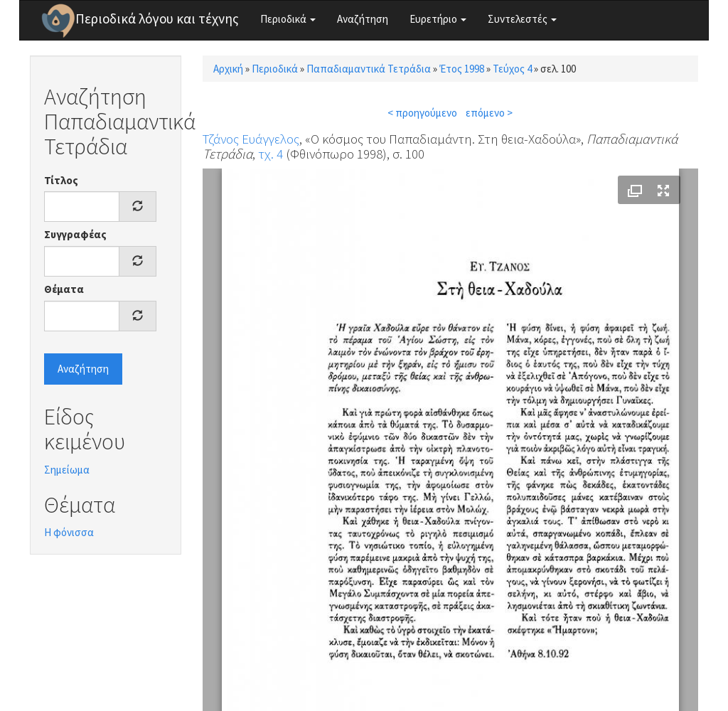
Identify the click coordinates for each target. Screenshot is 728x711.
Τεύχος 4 (512, 69)
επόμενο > (489, 113)
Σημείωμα (67, 470)
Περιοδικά (288, 19)
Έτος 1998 (462, 69)
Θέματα (64, 289)
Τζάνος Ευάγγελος (251, 139)
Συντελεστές (522, 19)
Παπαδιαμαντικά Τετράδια (369, 69)
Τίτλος (61, 180)
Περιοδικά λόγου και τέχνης (157, 18)
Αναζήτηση (363, 19)
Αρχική (228, 69)
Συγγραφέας (75, 234)
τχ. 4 (271, 154)
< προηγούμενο (422, 113)
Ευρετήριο (438, 19)
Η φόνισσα (69, 532)
